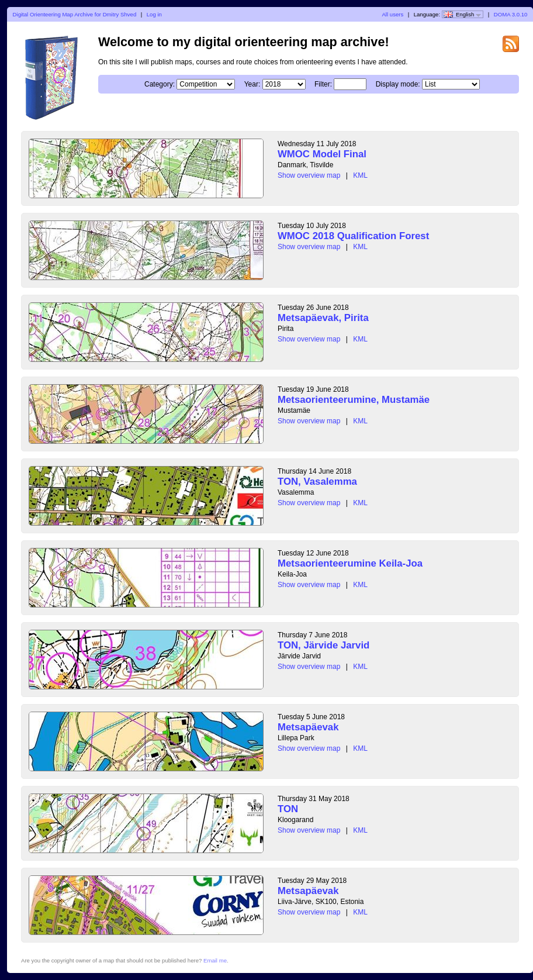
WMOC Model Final (322, 154)
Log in (154, 14)
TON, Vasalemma (317, 482)
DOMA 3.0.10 (511, 14)
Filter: (323, 84)
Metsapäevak (308, 727)
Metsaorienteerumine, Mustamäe (354, 400)
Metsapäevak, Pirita (323, 318)
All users (392, 14)
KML (360, 175)
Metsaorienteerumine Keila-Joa (350, 563)
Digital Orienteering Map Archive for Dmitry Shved (75, 14)
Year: (252, 84)
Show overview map (309, 175)
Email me (215, 960)
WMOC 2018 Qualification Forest (353, 236)
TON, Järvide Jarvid (323, 645)
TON (288, 809)
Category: (160, 84)
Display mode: (398, 84)
